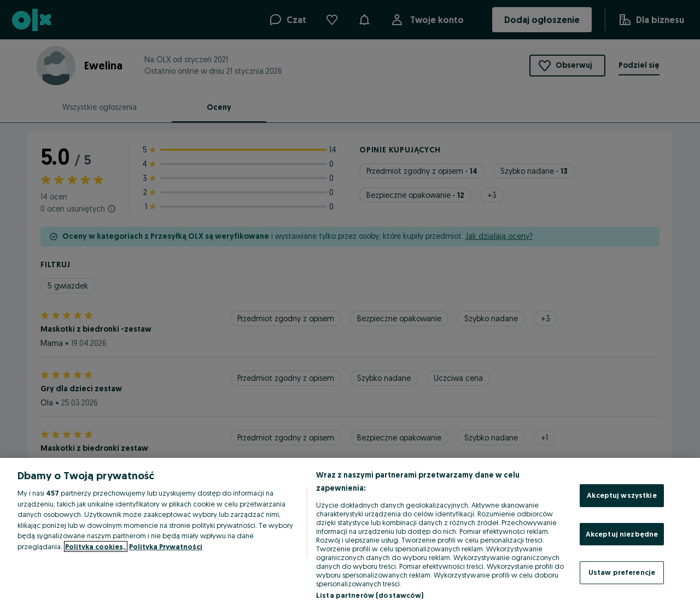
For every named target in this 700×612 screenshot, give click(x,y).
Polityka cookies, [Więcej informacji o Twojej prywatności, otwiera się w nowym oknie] (96, 546)
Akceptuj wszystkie (622, 495)
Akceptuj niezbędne (622, 534)
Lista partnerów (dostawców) (370, 595)
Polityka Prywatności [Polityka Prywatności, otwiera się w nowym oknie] (166, 546)
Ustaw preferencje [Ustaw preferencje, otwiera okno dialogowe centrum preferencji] (622, 572)
